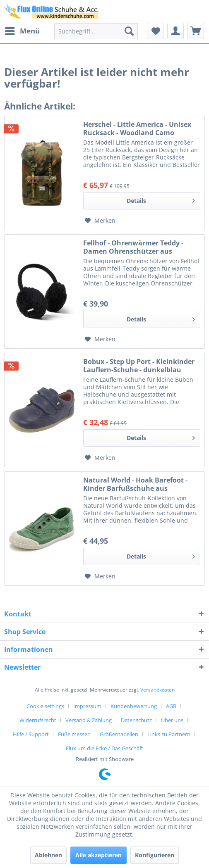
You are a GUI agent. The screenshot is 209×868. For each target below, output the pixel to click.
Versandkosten (157, 690)
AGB (171, 706)
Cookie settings (45, 706)
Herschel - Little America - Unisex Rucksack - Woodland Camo (137, 128)
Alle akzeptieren (98, 855)
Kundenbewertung (134, 706)
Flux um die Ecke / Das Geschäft (104, 748)
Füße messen (74, 734)
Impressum (87, 706)
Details (161, 199)
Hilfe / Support (31, 734)
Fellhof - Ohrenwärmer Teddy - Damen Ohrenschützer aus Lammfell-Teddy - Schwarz (133, 247)
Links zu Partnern (169, 734)
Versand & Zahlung (89, 720)
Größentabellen (119, 734)
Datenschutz (136, 720)
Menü (22, 30)
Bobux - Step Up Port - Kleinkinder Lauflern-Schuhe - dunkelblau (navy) (139, 366)
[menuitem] (22, 31)
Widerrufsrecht (38, 720)
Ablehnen (48, 855)
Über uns (172, 720)
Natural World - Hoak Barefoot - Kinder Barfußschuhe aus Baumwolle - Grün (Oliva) (135, 484)
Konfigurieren (155, 855)
